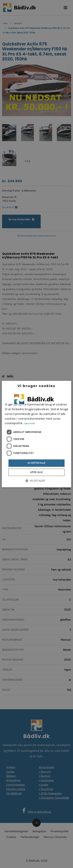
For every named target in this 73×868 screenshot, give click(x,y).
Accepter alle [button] (36, 463)
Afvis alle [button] (36, 472)
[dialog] (36, 434)
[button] (36, 481)
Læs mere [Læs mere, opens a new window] (30, 424)
